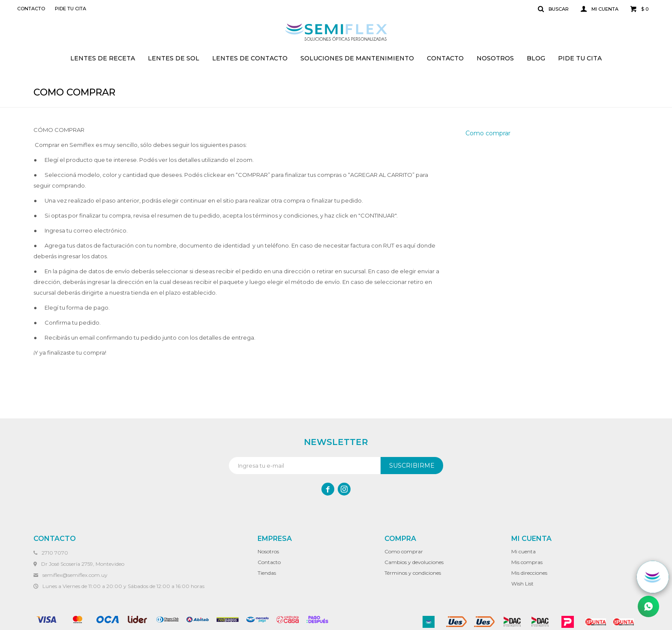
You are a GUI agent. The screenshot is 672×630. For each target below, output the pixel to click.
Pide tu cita (580, 58)
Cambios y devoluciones (414, 562)
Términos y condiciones (413, 573)
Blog (536, 58)
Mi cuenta (523, 551)
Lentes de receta (103, 58)
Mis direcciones (529, 573)
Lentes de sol (174, 58)
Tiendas (267, 573)
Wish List (522, 584)
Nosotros (495, 58)
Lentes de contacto (250, 58)
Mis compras (527, 562)
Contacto (445, 58)
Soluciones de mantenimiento (357, 58)
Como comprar (488, 133)
